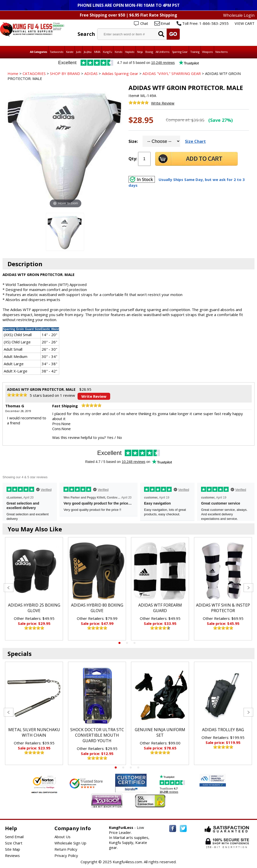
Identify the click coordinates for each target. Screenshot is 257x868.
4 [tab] (138, 767)
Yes (110, 437)
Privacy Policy (66, 855)
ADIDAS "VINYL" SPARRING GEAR (172, 73)
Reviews (12, 855)
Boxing (149, 52)
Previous (9, 588)
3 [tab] (135, 643)
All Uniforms (162, 52)
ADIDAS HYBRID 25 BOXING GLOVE (34, 608)
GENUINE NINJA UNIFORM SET (160, 732)
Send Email (14, 837)
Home (13, 73)
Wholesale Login (239, 15)
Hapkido (130, 52)
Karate (70, 52)
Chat (144, 23)
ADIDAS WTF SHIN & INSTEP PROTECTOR (223, 608)
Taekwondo (56, 52)
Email (165, 23)
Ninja (140, 52)
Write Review (163, 103)
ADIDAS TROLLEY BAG (223, 730)
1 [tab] (119, 643)
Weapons (207, 52)
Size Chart (195, 141)
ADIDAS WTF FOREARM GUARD (160, 608)
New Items (221, 52)
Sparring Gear (180, 52)
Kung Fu (107, 52)
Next (248, 588)
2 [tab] (127, 643)
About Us (62, 837)
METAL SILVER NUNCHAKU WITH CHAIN (34, 732)
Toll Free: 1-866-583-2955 (205, 23)
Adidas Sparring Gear (120, 73)
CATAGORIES (34, 73)
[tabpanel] (34, 589)
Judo (79, 52)
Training (195, 52)
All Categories (38, 52)
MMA (97, 52)
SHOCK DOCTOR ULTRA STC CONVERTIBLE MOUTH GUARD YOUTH (97, 735)
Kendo (118, 52)
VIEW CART (245, 23)
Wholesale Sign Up (70, 843)
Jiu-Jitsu (88, 52)
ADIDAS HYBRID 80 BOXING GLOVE (97, 608)
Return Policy (66, 849)
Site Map (13, 849)
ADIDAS (91, 73)
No (119, 437)
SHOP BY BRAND (65, 73)
